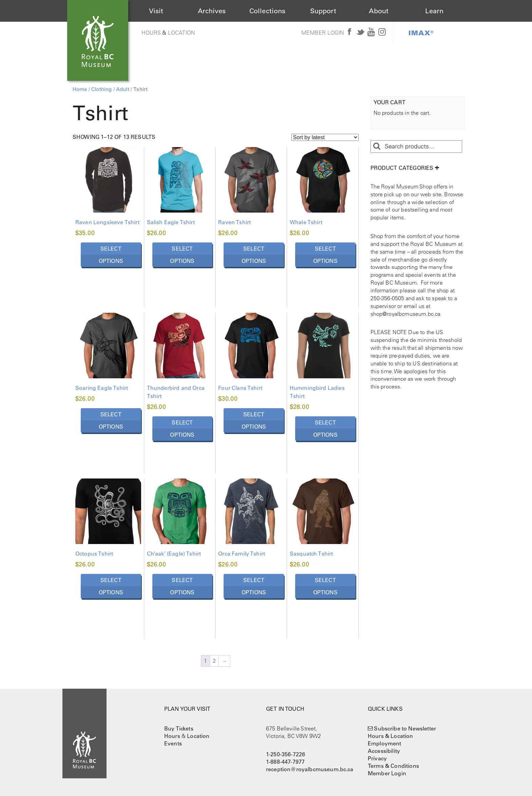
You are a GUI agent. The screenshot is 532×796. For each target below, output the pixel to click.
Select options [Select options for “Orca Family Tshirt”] (254, 586)
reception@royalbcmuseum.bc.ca (310, 769)
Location (182, 33)
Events (173, 743)
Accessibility (384, 751)
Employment (385, 743)
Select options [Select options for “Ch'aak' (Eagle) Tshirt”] (182, 586)
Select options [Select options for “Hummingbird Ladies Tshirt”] (325, 429)
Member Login (323, 33)
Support (323, 11)
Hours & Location (391, 736)
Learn (434, 11)
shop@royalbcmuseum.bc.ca (406, 314)
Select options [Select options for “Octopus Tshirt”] (111, 586)
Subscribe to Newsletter (405, 728)
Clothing (101, 89)
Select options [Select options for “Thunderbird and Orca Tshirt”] (182, 429)
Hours (151, 33)
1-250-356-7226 (286, 754)
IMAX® (421, 33)
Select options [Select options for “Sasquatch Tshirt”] (325, 586)
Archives (212, 11)
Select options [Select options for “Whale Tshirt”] (325, 255)
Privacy (377, 758)
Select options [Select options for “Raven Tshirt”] (254, 255)
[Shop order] (325, 137)
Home (80, 89)
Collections (268, 11)
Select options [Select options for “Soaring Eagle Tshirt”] (111, 420)
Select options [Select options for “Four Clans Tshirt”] (254, 420)
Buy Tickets (179, 728)
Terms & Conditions (393, 766)
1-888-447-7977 (285, 762)
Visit (156, 11)
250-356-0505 (387, 298)
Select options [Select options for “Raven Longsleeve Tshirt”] (111, 255)
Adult (123, 89)
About (379, 11)
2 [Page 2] (214, 661)
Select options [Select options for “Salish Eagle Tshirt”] (182, 255)
